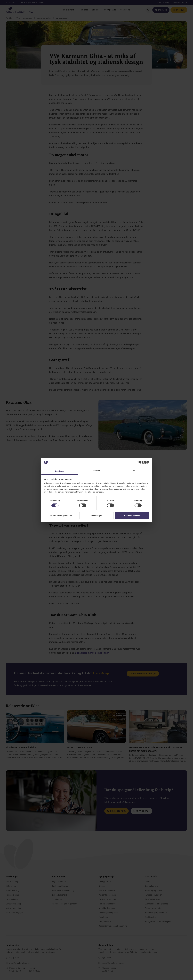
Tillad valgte (96, 516)
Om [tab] (133, 471)
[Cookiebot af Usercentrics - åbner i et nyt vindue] (138, 463)
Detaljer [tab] (96, 471)
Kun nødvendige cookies (61, 516)
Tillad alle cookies (132, 516)
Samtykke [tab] (60, 471)
